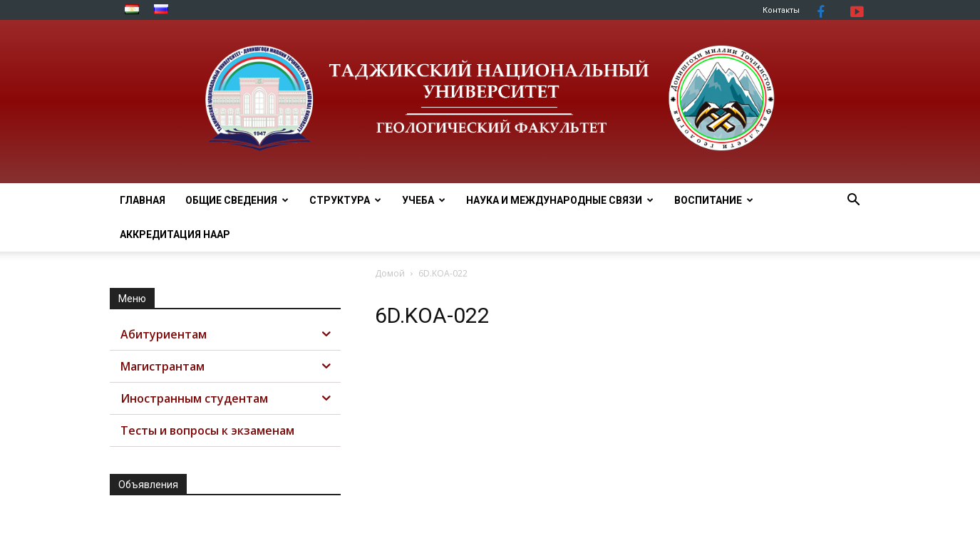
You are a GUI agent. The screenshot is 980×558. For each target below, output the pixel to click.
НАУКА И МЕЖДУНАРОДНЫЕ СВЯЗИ (560, 200)
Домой (390, 273)
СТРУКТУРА (345, 200)
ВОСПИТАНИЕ (714, 200)
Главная (143, 200)
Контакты (781, 10)
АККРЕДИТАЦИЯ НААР (175, 234)
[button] (854, 201)
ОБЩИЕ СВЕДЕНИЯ (237, 200)
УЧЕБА (424, 200)
